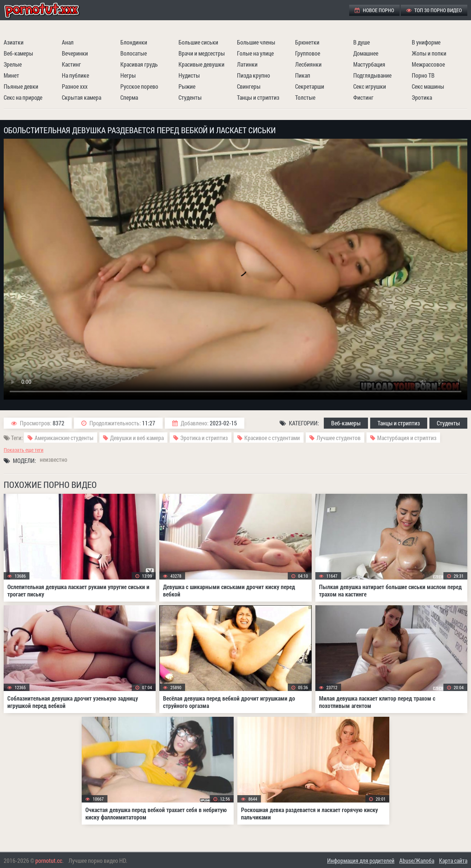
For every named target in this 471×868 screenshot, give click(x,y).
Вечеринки (75, 53)
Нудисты (189, 75)
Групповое (308, 53)
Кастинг (71, 64)
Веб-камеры (18, 53)
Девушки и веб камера (137, 438)
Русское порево (139, 86)
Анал (68, 42)
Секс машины (428, 86)
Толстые (305, 97)
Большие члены (256, 42)
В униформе (426, 42)
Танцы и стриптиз (258, 97)
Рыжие (187, 86)
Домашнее (366, 53)
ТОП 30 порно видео (434, 10)
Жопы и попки (429, 53)
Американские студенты (64, 438)
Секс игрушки (370, 86)
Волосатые (134, 53)
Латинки (247, 64)
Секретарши (310, 86)
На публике (75, 75)
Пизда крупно (254, 75)
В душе (362, 42)
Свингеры (249, 86)
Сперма (129, 97)
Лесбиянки (308, 64)
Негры (128, 75)
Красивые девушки (201, 64)
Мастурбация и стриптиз (407, 438)
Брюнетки (307, 42)
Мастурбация (369, 64)
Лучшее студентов (339, 438)
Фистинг (363, 97)
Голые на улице (255, 53)
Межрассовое (428, 64)
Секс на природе (23, 97)
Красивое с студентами (272, 438)
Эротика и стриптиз (204, 438)
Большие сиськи (198, 42)
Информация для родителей (361, 860)
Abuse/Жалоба (417, 860)
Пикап (303, 75)
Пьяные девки (21, 86)
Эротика (422, 97)
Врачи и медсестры (202, 53)
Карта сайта (453, 860)
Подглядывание (372, 75)
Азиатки (14, 42)
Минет (11, 75)
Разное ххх (75, 86)
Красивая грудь (139, 64)
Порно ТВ (423, 75)
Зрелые (13, 64)
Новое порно (374, 10)
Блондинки (134, 42)
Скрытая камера (82, 97)
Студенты (190, 97)
